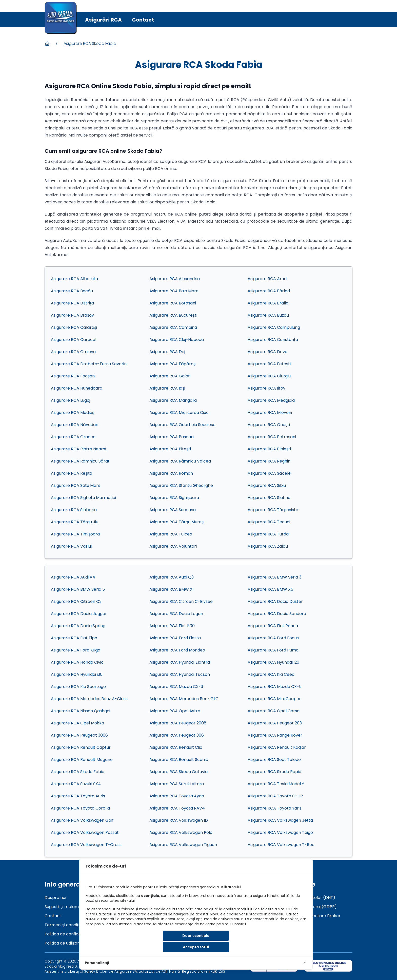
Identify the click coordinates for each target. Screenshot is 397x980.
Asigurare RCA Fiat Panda (273, 626)
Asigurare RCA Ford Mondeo (177, 650)
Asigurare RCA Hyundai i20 (273, 662)
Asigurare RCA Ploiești (269, 449)
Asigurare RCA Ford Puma (273, 650)
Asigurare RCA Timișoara (75, 534)
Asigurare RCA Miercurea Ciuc (179, 412)
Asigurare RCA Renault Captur (81, 747)
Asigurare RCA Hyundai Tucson (180, 674)
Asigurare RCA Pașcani (172, 437)
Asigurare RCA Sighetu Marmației (83, 498)
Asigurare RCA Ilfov (266, 388)
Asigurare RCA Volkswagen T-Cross (86, 845)
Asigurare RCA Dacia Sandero (277, 614)
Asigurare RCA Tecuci (269, 522)
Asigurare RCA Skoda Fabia (90, 43)
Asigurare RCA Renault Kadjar (277, 747)
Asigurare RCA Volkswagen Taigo (280, 832)
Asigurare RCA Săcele (269, 473)
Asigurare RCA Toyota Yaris (275, 808)
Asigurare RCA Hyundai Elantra (180, 662)
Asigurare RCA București (173, 315)
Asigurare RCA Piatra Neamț (79, 449)
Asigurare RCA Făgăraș (172, 364)
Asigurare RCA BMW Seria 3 (274, 577)
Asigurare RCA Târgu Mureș (176, 522)
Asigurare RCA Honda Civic (77, 662)
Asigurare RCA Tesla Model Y (276, 784)
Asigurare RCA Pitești (170, 449)
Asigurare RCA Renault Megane (82, 760)
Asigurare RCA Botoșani (173, 303)
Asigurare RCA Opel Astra (175, 711)
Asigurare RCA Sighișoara (174, 498)
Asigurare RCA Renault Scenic (179, 760)
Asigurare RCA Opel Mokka (77, 723)
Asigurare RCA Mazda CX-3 (176, 687)
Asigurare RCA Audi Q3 (172, 577)
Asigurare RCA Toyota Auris (78, 796)
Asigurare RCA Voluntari (173, 546)
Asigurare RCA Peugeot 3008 (79, 735)
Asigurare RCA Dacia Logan (176, 614)
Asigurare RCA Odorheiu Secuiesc (182, 425)
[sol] (328, 966)
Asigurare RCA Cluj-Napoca (177, 340)
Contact (143, 20)
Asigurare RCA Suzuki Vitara (177, 784)
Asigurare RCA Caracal (74, 340)
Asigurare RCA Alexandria (175, 279)
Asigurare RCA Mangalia (173, 400)
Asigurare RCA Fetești (269, 364)
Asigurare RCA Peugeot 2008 (178, 723)
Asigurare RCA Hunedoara (77, 388)
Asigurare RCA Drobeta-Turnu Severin (89, 364)
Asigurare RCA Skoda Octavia (178, 772)
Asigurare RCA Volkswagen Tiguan (183, 845)
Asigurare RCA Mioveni (270, 412)
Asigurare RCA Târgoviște (273, 510)
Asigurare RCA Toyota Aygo (177, 796)
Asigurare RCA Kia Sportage (78, 687)
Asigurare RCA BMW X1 (172, 589)
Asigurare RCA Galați (170, 376)
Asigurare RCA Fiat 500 (172, 626)
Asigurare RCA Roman (171, 473)
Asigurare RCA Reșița (72, 473)
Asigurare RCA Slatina (269, 498)
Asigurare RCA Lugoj (71, 400)
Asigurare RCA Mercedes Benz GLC (184, 699)
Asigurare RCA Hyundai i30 (77, 674)
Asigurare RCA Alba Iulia (74, 279)
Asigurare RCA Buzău (268, 315)
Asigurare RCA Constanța (273, 340)
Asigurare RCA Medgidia (271, 400)
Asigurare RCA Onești (269, 425)
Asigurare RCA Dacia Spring (78, 626)
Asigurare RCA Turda (268, 534)
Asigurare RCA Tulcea (171, 534)
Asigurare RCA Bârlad (269, 291)
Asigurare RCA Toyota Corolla (80, 808)
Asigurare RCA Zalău (268, 546)
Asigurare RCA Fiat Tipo (74, 638)
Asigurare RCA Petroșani (272, 437)
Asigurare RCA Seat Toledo (274, 760)
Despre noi (55, 898)
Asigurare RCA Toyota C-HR (275, 796)
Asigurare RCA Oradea (73, 437)
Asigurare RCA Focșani (73, 376)
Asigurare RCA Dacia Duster (275, 601)
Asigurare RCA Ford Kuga (76, 650)
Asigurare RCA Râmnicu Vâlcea (180, 461)
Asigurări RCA (103, 20)
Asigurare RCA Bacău (72, 291)
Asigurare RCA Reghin (269, 461)
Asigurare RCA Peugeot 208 (275, 723)
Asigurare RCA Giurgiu (269, 376)
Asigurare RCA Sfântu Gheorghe (181, 485)
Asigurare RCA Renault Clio (176, 747)
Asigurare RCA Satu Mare (76, 485)
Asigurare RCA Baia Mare (174, 291)
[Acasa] (47, 44)
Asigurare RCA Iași (167, 388)
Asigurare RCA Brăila (268, 303)
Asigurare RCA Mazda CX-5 (275, 687)
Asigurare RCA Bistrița (72, 303)
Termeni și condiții (62, 925)
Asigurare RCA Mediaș (73, 412)
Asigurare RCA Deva (267, 352)
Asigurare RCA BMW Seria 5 (78, 589)
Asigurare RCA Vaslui (71, 546)
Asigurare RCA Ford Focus (273, 638)
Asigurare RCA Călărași (74, 327)
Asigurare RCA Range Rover (275, 735)
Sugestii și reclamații (64, 907)
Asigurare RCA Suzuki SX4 (76, 784)
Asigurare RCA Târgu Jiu (75, 522)
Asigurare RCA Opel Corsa (274, 711)
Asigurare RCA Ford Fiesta (175, 638)
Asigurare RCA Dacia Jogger (79, 614)
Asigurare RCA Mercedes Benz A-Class (89, 699)
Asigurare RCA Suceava (173, 510)
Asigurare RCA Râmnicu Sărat (80, 461)
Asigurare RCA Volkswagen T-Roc (281, 845)
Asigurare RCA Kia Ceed (271, 674)
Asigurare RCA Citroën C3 (76, 601)
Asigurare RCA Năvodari (75, 425)
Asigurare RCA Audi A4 (73, 577)
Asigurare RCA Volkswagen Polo (181, 832)
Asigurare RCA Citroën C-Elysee (181, 601)
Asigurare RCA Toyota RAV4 (177, 808)
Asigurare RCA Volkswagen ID (179, 820)
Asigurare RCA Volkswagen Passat (85, 832)
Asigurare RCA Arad (267, 279)
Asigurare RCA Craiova (73, 352)
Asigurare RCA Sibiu (267, 485)
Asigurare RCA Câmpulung (274, 327)
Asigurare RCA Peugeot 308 (177, 735)
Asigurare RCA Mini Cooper (274, 699)
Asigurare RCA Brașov (72, 315)
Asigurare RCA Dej (167, 352)
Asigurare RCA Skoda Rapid (274, 772)
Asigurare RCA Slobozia (74, 510)
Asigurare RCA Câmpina (173, 327)
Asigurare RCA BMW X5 (270, 589)
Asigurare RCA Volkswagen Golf (82, 820)
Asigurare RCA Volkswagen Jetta (280, 820)
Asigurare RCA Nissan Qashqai (81, 711)
